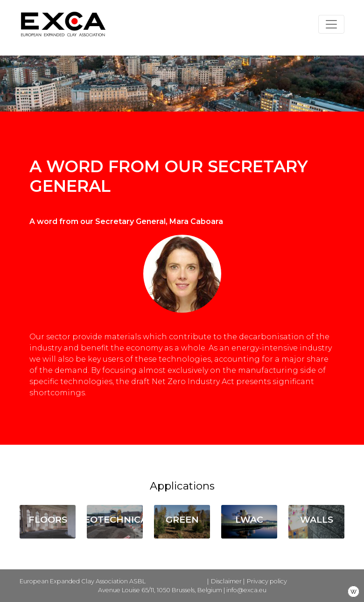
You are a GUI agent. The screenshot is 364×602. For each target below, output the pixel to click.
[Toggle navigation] (331, 24)
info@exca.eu (246, 590)
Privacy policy (267, 581)
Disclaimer (226, 581)
